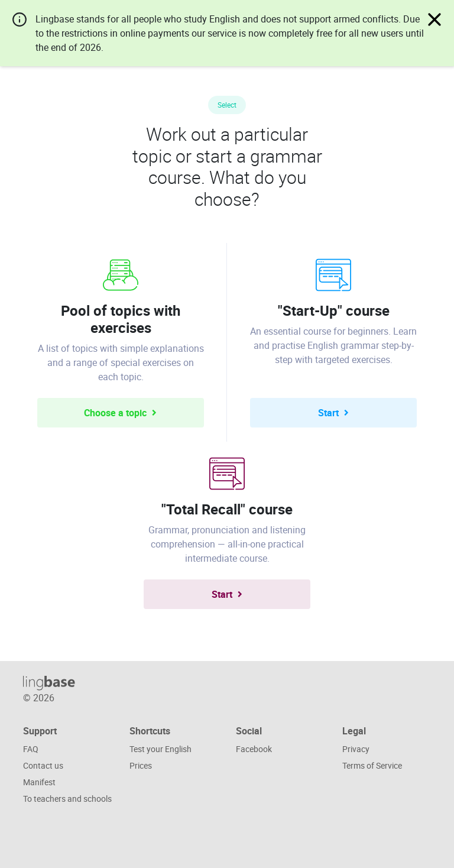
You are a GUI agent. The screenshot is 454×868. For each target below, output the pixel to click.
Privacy (356, 749)
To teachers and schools (67, 799)
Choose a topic (121, 413)
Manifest (39, 782)
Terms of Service (372, 765)
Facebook (254, 749)
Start (334, 413)
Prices (141, 765)
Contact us (43, 765)
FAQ (31, 749)
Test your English (160, 749)
